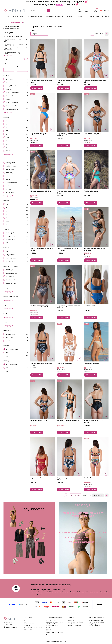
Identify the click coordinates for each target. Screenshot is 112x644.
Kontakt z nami (28, 629)
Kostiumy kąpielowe (12, 109)
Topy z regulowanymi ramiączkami (15, 49)
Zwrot (47, 631)
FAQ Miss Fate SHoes (52, 624)
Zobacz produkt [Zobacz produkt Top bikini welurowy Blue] (37, 145)
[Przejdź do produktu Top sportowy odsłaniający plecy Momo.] (69, 457)
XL (7, 134)
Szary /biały (10, 173)
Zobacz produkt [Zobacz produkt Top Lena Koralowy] (37, 490)
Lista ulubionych (72, 624)
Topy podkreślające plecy (15, 53)
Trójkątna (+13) (11, 255)
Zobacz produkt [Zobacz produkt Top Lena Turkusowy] (91, 203)
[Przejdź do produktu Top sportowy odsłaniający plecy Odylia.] (43, 342)
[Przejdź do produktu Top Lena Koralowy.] (43, 457)
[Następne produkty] (98, 495)
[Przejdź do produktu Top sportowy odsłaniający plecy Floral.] (69, 170)
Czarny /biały (10, 169)
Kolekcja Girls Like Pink (13, 92)
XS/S (8, 138)
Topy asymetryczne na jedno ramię (15, 41)
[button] (48, 10)
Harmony (9, 89)
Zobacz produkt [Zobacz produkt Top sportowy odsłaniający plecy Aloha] (91, 88)
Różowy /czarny (11, 176)
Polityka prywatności (95, 626)
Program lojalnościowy (74, 626)
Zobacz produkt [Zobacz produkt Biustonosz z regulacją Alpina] (37, 318)
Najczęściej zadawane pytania (54, 622)
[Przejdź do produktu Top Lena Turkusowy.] (96, 170)
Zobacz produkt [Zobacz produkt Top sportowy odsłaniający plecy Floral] (64, 203)
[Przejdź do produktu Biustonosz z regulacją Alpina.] (43, 284)
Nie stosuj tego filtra (12, 349)
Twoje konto (71, 620)
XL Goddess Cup (11, 283)
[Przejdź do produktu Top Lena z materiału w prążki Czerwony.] (69, 59)
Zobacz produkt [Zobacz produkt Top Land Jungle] (91, 490)
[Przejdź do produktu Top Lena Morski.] (96, 284)
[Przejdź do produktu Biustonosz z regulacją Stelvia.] (43, 170)
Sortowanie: (34, 30)
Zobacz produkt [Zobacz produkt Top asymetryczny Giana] (91, 145)
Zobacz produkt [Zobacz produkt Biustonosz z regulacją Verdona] (64, 432)
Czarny (8, 179)
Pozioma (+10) (11, 240)
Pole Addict (6, 23)
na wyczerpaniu (11, 334)
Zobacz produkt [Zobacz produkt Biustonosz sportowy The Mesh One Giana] (91, 260)
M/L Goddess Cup (11, 280)
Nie (7, 243)
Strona (97, 34)
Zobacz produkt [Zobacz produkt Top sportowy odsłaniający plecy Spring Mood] (64, 260)
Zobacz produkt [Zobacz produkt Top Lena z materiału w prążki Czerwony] (64, 88)
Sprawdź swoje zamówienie (75, 622)
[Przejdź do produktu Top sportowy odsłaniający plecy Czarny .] (43, 59)
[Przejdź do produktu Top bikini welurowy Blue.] (43, 112)
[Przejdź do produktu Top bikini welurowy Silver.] (96, 342)
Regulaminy (93, 624)
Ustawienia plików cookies (97, 620)
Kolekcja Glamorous (12, 96)
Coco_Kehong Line (12, 86)
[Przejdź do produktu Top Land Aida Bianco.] (69, 342)
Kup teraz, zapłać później (97, 622)
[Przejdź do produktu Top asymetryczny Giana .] (96, 112)
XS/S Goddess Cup (12, 273)
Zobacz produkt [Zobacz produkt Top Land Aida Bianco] (64, 375)
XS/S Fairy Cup (10, 270)
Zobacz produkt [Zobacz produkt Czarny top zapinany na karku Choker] (91, 432)
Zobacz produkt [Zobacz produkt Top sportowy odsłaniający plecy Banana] (37, 260)
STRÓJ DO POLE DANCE (17, 23)
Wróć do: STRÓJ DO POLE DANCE (13, 36)
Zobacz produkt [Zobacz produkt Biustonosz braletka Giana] (37, 432)
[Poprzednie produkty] (75, 495)
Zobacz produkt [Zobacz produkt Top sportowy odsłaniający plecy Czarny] (37, 88)
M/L (8, 141)
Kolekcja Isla (10, 99)
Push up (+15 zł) (11, 258)
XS (7, 131)
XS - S (8, 151)
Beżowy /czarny (11, 163)
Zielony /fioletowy (11, 183)
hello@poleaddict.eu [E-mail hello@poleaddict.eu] (12, 627)
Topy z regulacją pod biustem (15, 45)
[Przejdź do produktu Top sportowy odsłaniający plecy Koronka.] (69, 284)
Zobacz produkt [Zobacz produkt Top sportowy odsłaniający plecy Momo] (64, 490)
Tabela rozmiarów (51, 620)
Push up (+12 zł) (11, 233)
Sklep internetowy (55, 642)
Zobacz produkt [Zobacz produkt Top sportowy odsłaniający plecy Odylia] (37, 375)
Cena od (6, 67)
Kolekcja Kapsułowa (12, 102)
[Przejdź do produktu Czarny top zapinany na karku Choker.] (96, 399)
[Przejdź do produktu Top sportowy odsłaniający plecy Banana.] (43, 227)
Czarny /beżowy (11, 193)
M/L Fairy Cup (10, 276)
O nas (25, 620)
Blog (25, 622)
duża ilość (9, 341)
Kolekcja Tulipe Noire (12, 106)
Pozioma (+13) (11, 261)
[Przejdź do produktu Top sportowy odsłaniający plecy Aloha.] (96, 59)
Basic (8, 83)
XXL (7, 144)
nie (7, 356)
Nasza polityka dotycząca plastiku (33, 627)
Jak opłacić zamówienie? (53, 626)
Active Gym (10, 79)
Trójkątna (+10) (11, 236)
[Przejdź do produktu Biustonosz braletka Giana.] (43, 399)
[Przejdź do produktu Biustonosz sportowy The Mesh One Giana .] (96, 227)
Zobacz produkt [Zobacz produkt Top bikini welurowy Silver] (91, 375)
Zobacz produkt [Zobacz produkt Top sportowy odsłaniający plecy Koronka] (64, 318)
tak (7, 353)
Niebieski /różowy (11, 166)
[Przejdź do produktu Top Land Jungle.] (96, 457)
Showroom (27, 626)
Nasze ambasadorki (29, 624)
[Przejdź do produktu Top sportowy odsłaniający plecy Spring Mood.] (69, 227)
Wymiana (48, 629)
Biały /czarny (10, 186)
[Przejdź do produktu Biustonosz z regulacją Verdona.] (69, 399)
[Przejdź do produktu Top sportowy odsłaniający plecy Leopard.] (69, 112)
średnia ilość (10, 338)
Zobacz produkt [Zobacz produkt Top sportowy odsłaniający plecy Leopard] (64, 145)
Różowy (9, 189)
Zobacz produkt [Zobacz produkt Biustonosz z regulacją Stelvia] (37, 203)
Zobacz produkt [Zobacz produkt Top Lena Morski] (91, 318)
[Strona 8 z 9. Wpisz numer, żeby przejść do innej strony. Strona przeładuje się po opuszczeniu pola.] (100, 34)
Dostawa (48, 627)
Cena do (19, 67)
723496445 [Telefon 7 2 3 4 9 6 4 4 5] (9, 622)
